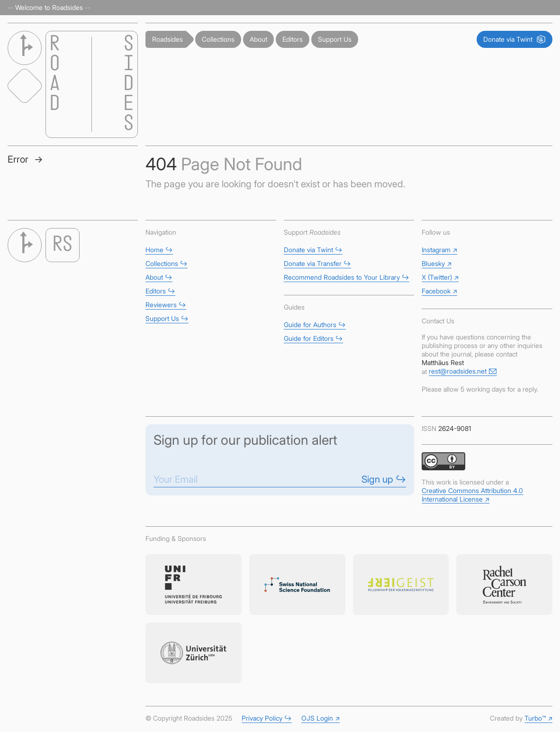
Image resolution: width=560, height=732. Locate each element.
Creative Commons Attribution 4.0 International (472, 495)
